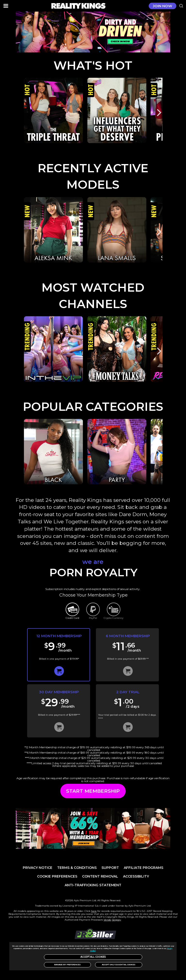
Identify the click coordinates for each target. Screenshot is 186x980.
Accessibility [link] (136, 876)
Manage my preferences (67, 965)
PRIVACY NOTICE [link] (38, 868)
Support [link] (110, 868)
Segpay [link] (116, 920)
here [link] (94, 911)
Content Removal (100, 876)
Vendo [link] (107, 920)
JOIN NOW (163, 6)
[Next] (159, 113)
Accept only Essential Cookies (119, 965)
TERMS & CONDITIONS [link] (77, 868)
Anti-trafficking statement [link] (93, 885)
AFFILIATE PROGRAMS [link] (143, 868)
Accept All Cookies (93, 957)
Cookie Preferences (57, 876)
